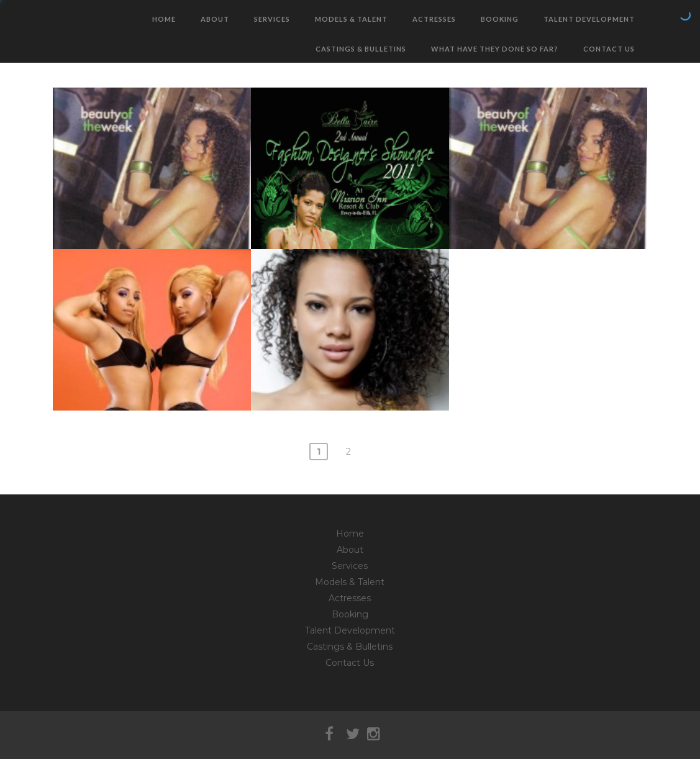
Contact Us (609, 49)
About (215, 19)
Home (164, 19)
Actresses (434, 19)
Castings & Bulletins (361, 49)
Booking (500, 19)
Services (272, 19)
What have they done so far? (495, 49)
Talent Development (589, 19)
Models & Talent (351, 19)
